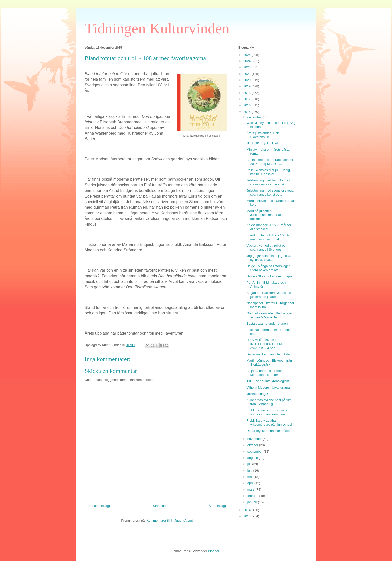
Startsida (159, 506)
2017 (248, 99)
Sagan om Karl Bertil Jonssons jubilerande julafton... (269, 295)
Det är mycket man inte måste (268, 354)
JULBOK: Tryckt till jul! (263, 143)
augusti (253, 458)
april (251, 483)
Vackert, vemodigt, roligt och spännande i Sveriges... (267, 247)
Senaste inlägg (99, 506)
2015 (248, 112)
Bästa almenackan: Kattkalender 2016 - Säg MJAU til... (270, 162)
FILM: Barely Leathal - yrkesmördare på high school (269, 423)
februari (253, 496)
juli (250, 464)
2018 (248, 93)
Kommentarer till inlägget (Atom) (170, 521)
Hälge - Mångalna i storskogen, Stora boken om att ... (269, 268)
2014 (248, 510)
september (256, 452)
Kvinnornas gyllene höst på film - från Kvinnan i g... (270, 402)
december (255, 117)
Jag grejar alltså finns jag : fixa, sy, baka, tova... (269, 258)
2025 (248, 55)
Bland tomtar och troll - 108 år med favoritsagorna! (268, 237)
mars (252, 490)
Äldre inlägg (217, 506)
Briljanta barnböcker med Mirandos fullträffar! (265, 373)
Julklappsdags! (257, 394)
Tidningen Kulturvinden (157, 28)
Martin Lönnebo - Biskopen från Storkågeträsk (269, 363)
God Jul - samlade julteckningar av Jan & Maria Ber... (269, 315)
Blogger (213, 551)
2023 (248, 67)
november (255, 439)
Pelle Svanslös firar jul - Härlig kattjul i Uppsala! (268, 172)
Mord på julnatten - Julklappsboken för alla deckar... (265, 215)
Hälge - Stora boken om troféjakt (270, 276)
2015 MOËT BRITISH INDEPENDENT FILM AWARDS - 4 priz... (264, 344)
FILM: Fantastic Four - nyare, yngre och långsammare (267, 412)
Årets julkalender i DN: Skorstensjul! (263, 135)
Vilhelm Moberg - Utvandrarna (268, 388)
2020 (248, 80)
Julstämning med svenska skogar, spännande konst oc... (271, 192)
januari (253, 502)
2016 (248, 105)
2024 (248, 61)
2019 (248, 86)
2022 (248, 74)
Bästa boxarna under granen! (267, 324)
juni (250, 471)
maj (251, 477)
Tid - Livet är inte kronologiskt (268, 381)
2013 (248, 516)
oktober (253, 445)
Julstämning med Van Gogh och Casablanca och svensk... (269, 182)
